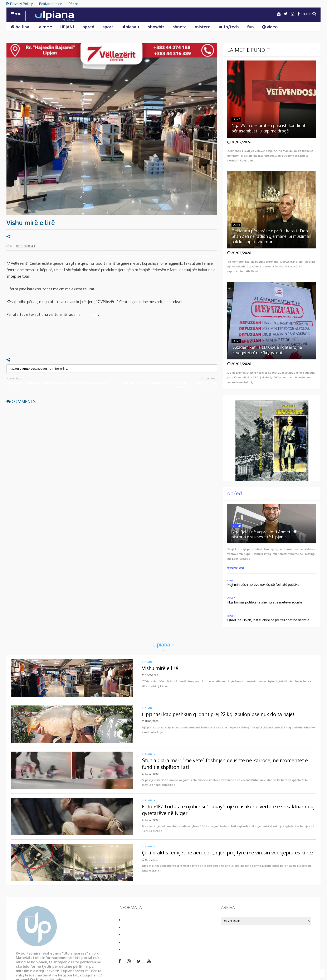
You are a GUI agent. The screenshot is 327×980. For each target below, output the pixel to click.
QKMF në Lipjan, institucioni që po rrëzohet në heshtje (268, 620)
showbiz (156, 27)
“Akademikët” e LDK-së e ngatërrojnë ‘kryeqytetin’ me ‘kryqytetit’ (267, 350)
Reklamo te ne (51, 4)
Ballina (129, 920)
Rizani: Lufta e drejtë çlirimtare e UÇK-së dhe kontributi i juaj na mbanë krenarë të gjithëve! (168, 385)
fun (250, 27)
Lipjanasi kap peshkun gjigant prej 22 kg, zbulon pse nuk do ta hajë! (218, 714)
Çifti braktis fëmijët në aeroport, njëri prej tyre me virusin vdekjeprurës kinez (228, 852)
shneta (180, 27)
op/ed (88, 27)
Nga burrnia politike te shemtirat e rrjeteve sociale (265, 602)
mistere (203, 27)
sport (108, 27)
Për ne (74, 4)
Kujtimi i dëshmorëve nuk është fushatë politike (263, 584)
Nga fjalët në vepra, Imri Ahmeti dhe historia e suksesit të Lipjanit (266, 534)
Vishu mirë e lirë (160, 668)
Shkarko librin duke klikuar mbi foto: (266, 438)
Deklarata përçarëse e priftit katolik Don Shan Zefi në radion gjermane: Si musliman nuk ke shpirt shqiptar (271, 236)
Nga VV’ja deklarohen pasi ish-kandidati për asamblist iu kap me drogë (269, 128)
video (270, 27)
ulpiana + (131, 27)
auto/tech (229, 27)
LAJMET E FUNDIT (249, 50)
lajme (45, 27)
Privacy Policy (20, 4)
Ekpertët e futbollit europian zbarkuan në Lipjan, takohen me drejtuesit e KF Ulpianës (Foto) (142, 256)
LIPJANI (67, 27)
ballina (20, 27)
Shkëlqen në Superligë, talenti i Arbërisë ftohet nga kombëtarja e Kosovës (57, 385)
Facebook (90, 314)
